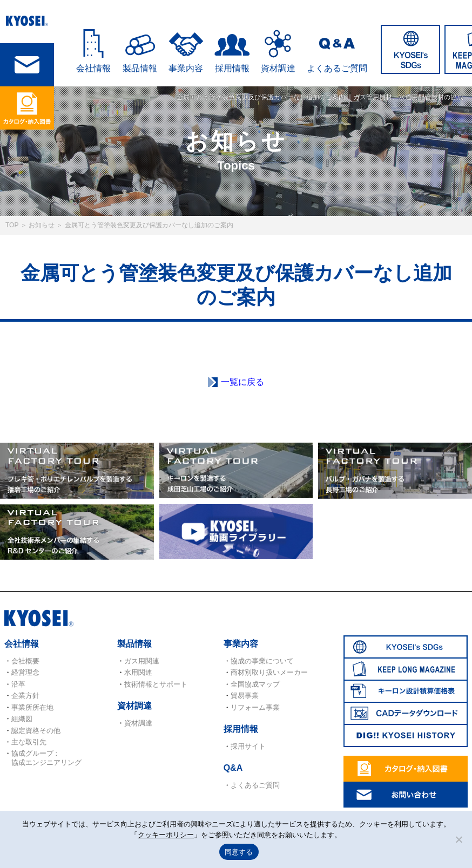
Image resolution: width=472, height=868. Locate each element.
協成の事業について (262, 661)
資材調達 (278, 68)
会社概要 (25, 661)
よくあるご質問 (337, 68)
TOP (12, 225)
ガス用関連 (142, 661)
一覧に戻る (242, 382)
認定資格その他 (36, 731)
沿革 (18, 684)
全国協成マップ (255, 684)
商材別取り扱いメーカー (269, 672)
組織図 (22, 719)
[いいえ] (458, 839)
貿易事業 (245, 696)
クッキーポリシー (166, 835)
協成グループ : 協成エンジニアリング (46, 758)
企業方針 (25, 696)
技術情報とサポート (156, 684)
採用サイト (248, 746)
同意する (239, 852)
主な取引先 (29, 742)
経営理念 (25, 672)
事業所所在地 (32, 707)
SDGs (410, 49)
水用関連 (138, 672)
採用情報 (232, 68)
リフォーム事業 (255, 707)
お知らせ (42, 225)
